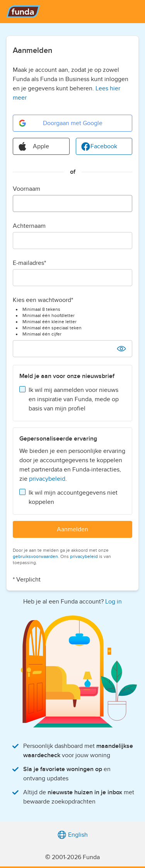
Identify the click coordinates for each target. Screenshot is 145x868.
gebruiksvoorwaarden (35, 556)
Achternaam (29, 226)
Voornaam (26, 189)
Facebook (99, 146)
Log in (113, 602)
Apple (33, 146)
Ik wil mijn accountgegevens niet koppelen (73, 497)
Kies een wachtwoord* (43, 300)
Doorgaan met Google (60, 123)
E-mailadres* (29, 263)
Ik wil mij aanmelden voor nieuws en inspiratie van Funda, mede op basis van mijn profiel (74, 399)
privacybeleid (47, 479)
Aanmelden (72, 529)
